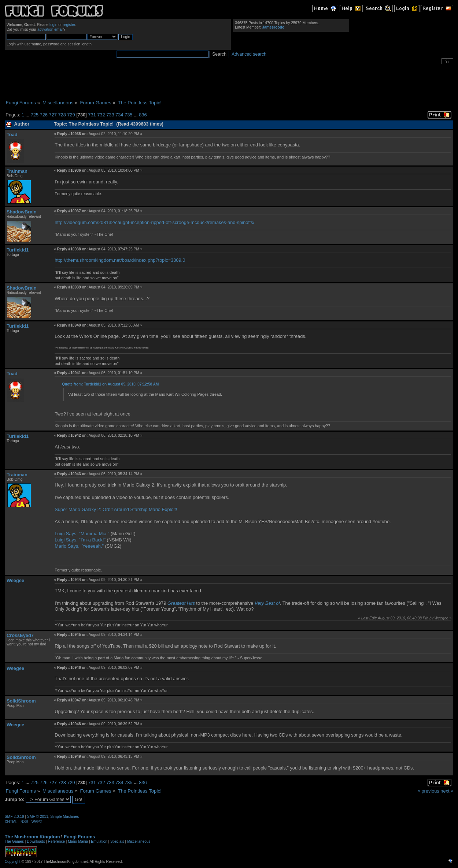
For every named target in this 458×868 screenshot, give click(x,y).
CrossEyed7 (20, 635)
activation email (50, 29)
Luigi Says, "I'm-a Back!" (80, 540)
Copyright (13, 862)
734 (119, 115)
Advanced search (249, 54)
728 (62, 115)
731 (92, 115)
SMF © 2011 (38, 817)
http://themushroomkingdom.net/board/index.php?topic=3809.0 (120, 260)
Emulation (99, 841)
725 (35, 115)
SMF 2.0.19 (14, 817)
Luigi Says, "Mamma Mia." (82, 534)
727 (53, 115)
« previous (429, 791)
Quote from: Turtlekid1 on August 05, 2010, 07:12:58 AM (110, 384)
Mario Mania (78, 841)
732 (101, 115)
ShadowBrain (22, 212)
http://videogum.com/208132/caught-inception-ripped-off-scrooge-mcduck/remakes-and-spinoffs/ (154, 222)
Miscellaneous (139, 841)
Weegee (15, 580)
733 (110, 115)
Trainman (17, 171)
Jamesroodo (273, 27)
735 (128, 115)
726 (44, 115)
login (53, 25)
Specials (117, 841)
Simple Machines (64, 817)
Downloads (36, 841)
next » (447, 791)
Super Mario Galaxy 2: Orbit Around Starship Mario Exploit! (116, 509)
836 (143, 115)
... (28, 115)
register (69, 25)
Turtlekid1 (18, 250)
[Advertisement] (229, 82)
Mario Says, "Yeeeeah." (79, 546)
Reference (56, 841)
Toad (12, 135)
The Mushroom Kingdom (32, 837)
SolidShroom (21, 701)
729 (71, 115)
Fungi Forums (79, 837)
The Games (14, 841)
